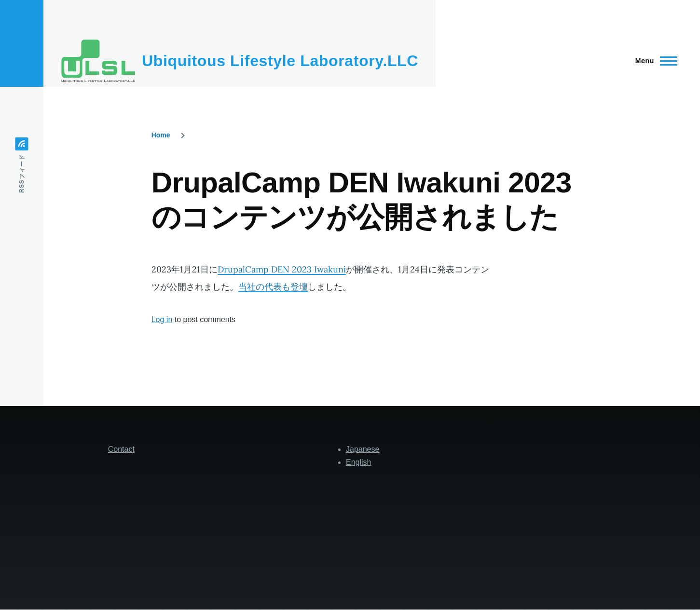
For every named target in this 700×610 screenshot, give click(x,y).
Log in (162, 319)
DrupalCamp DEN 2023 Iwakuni (282, 269)
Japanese (363, 449)
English (358, 462)
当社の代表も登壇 (273, 287)
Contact (121, 449)
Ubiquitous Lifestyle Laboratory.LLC (280, 61)
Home (161, 135)
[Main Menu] (653, 61)
